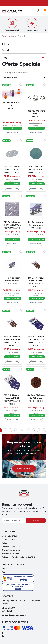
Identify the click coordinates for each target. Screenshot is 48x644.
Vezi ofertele (24, 468)
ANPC (5, 569)
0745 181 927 (8, 611)
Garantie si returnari (11, 550)
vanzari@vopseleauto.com (14, 615)
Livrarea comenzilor (11, 547)
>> (44, 430)
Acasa (5, 36)
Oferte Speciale (18, 36)
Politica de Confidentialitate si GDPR (18, 557)
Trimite (36, 520)
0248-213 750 (8, 608)
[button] (38, 11)
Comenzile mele (9, 536)
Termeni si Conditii (10, 554)
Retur (4, 543)
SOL (4, 572)
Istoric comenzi (9, 539)
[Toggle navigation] (44, 3)
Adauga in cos (12, 132)
